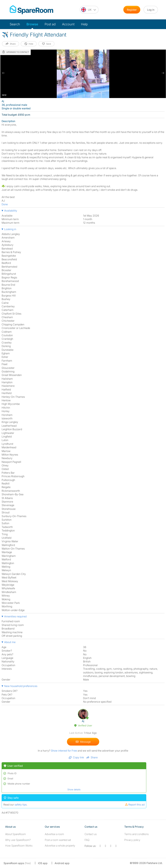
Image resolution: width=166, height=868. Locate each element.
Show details (74, 789)
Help (84, 24)
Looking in (10, 229)
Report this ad (135, 805)
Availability (11, 211)
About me (10, 642)
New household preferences (21, 686)
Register (132, 10)
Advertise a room (54, 834)
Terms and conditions (137, 834)
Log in (151, 10)
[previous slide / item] (4, 73)
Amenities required (15, 616)
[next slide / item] (163, 73)
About (16, 834)
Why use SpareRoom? (18, 840)
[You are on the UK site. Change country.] (89, 10)
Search (15, 24)
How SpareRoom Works (19, 846)
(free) (17, 863)
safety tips (21, 805)
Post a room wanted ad (58, 840)
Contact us (91, 834)
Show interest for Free (64, 751)
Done (5, 204)
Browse (32, 24)
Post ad (50, 24)
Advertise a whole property (60, 846)
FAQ (87, 840)
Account (68, 24)
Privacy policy (132, 840)
